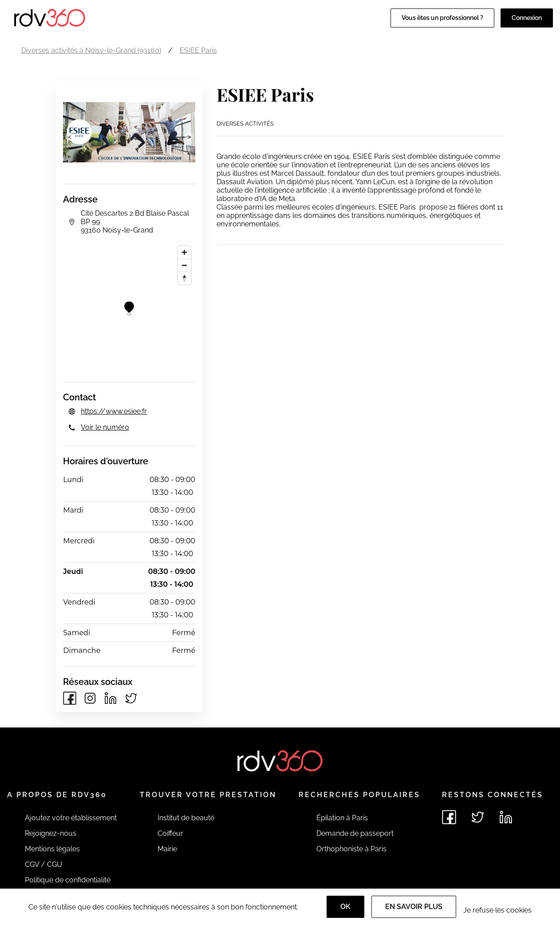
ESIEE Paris (198, 50)
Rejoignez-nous (51, 833)
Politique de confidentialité (68, 880)
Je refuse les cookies (497, 910)
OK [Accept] (345, 907)
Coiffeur (170, 833)
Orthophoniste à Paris (351, 849)
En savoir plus (414, 907)
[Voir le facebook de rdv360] (449, 817)
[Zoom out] (184, 265)
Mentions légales (52, 849)
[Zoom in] (184, 252)
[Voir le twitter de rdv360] (477, 817)
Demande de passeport (355, 833)
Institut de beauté (186, 818)
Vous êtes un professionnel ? (442, 18)
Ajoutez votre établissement (71, 818)
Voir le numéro (105, 427)
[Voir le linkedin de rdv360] (506, 817)
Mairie (167, 849)
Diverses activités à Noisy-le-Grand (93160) (91, 50)
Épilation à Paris (342, 818)
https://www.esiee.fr (114, 411)
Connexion (527, 18)
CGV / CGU (43, 864)
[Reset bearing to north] (184, 278)
